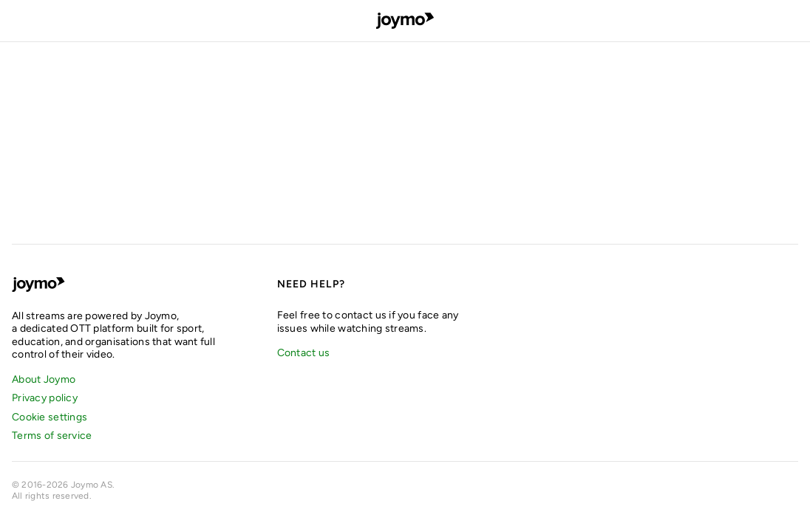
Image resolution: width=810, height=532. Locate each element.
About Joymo (44, 379)
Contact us (304, 353)
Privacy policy (45, 398)
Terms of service (52, 436)
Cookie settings (50, 417)
